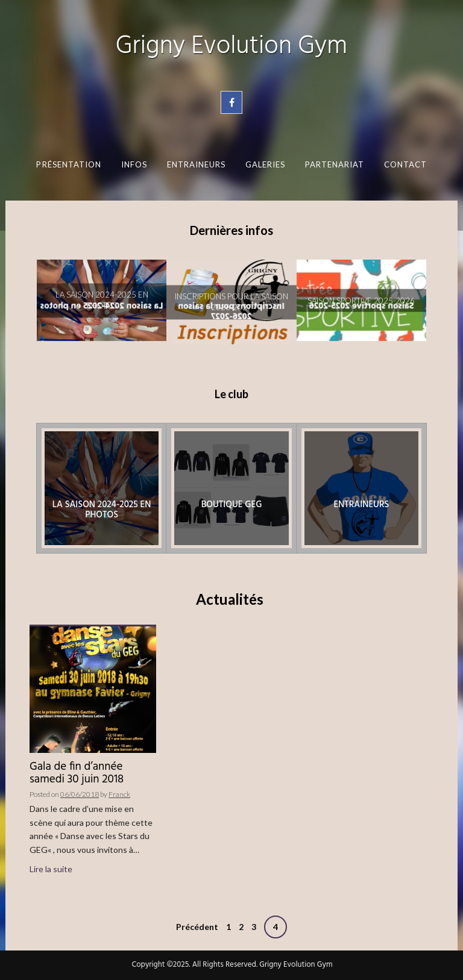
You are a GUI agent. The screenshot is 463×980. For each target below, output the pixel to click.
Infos (134, 164)
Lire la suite (51, 869)
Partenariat (334, 164)
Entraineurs (196, 164)
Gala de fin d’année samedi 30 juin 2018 (77, 773)
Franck (119, 794)
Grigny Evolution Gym (231, 47)
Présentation (69, 164)
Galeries (265, 164)
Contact (405, 164)
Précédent (197, 927)
